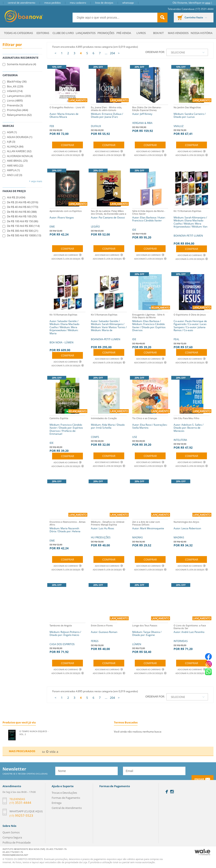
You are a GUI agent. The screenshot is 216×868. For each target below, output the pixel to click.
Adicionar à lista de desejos (66, 155)
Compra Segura (12, 837)
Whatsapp (128, 3)
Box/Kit (158, 33)
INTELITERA (192, 433)
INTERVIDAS (192, 637)
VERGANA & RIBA (150, 119)
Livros (141, 33)
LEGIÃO (109, 222)
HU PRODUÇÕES (109, 533)
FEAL (192, 330)
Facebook (167, 792)
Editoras (43, 33)
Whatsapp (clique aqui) (26, 811)
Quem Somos (11, 832)
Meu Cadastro (78, 3)
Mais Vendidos (178, 33)
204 (112, 53)
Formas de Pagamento (66, 798)
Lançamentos (86, 33)
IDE (150, 224)
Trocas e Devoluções (64, 793)
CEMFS (109, 431)
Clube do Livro (63, 33)
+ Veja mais (36, 181)
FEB (67, 120)
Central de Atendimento (22, 3)
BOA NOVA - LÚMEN (67, 332)
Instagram (172, 792)
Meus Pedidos (53, 3)
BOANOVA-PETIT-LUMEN (192, 227)
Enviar (199, 779)
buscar (162, 18)
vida (53, 752)
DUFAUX (109, 120)
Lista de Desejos (104, 3)
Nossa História (202, 33)
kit (44, 752)
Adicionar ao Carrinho (67, 151)
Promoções (106, 33)
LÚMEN (150, 638)
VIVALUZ (192, 120)
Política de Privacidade (17, 842)
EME (66, 222)
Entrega (57, 803)
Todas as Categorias (18, 33)
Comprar (67, 145)
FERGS (104, 637)
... (106, 53)
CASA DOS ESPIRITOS (67, 638)
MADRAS (150, 533)
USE (150, 431)
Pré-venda (124, 33)
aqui (208, 3)
